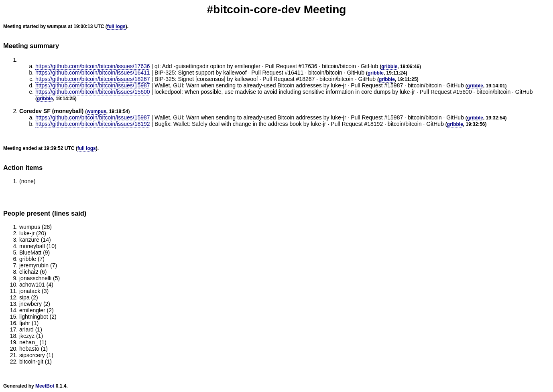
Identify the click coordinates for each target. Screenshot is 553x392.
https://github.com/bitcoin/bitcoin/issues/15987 (93, 85)
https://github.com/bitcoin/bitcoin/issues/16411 (93, 73)
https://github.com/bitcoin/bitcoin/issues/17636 (93, 66)
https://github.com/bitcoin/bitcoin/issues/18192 (93, 124)
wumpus (97, 111)
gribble (389, 67)
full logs (116, 26)
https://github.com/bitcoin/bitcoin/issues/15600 (93, 92)
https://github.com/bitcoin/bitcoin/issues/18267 (93, 79)
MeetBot (45, 386)
